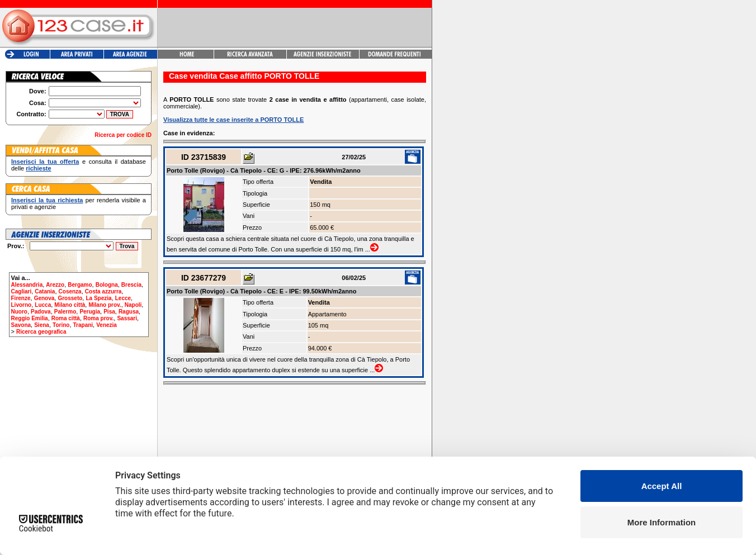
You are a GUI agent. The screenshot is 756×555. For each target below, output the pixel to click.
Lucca (43, 305)
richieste (38, 168)
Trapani (83, 325)
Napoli (133, 305)
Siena (42, 325)
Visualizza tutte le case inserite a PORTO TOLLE (233, 120)
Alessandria (27, 285)
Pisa (109, 312)
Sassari (127, 318)
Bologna (107, 285)
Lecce (123, 298)
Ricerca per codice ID (123, 135)
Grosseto (70, 298)
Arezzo (55, 285)
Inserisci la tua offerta (45, 162)
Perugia (90, 312)
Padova (41, 312)
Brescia (131, 285)
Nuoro (19, 312)
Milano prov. (105, 305)
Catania (45, 291)
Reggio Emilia (30, 318)
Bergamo (80, 285)
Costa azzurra (103, 291)
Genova (44, 298)
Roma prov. (98, 318)
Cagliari (22, 291)
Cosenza (70, 291)
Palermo (65, 312)
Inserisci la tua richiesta (47, 200)
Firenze (21, 298)
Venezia (107, 325)
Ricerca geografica (41, 332)
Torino (61, 325)
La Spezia (98, 298)
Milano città (70, 305)
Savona (21, 325)
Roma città (66, 318)
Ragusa (129, 312)
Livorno (22, 305)
